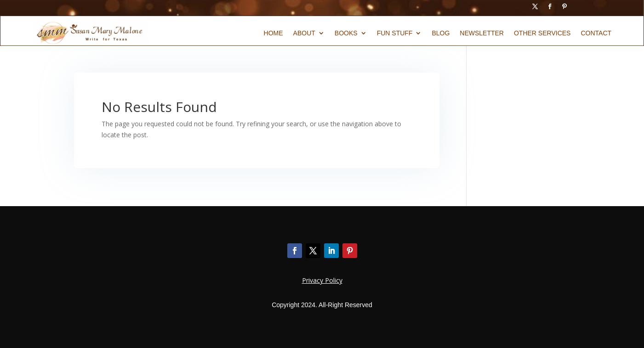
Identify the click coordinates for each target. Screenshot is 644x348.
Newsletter (482, 33)
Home (274, 33)
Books (346, 33)
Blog (441, 33)
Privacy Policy (322, 280)
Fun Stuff (395, 33)
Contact (596, 33)
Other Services (542, 33)
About (304, 33)
